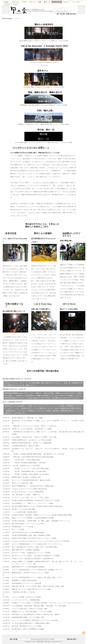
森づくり (47, 2)
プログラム (15, 2)
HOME (6, 2)
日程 (40, 2)
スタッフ (66, 2)
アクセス (7, 4)
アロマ (24, 2)
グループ (32, 2)
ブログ (15, 4)
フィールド (76, 2)
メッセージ (57, 2)
